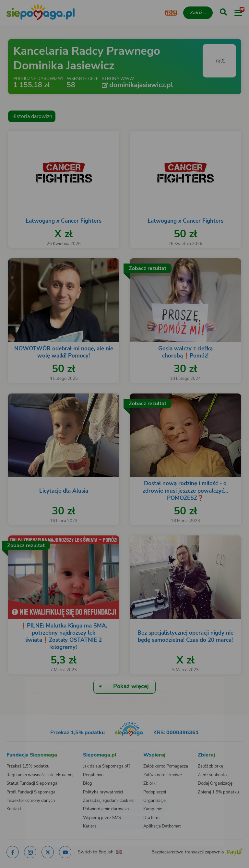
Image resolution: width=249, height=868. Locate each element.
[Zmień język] (18, 674)
